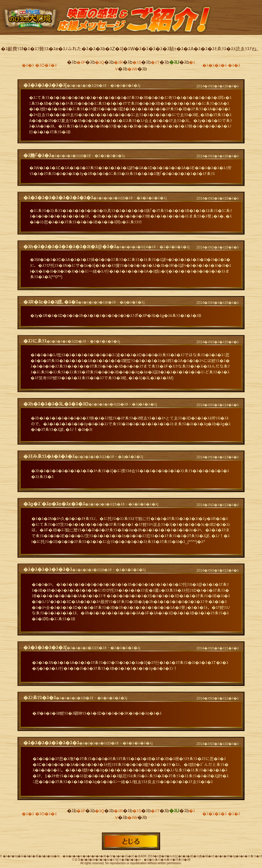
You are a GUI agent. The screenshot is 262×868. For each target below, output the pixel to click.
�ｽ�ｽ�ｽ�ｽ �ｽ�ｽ (221, 65)
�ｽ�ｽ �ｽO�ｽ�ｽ (39, 65)
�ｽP (81, 62)
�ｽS (137, 62)
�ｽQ (100, 62)
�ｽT (155, 62)
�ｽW (132, 69)
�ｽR (118, 62)
